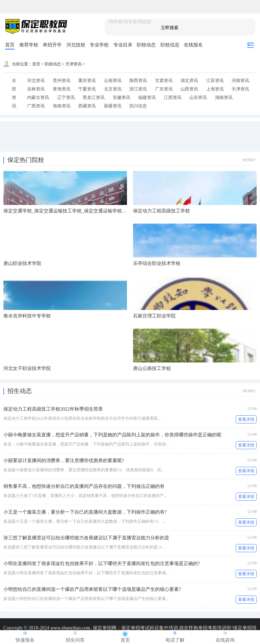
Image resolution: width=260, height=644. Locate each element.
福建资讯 (147, 97)
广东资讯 (164, 89)
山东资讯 (198, 97)
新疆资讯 (113, 106)
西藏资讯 (87, 106)
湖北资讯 (189, 80)
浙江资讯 (138, 89)
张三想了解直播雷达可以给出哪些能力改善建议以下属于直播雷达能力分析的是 (86, 538)
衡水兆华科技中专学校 (27, 316)
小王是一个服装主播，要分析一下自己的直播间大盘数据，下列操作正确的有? (85, 512)
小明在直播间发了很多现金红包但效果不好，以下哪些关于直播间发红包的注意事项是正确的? (102, 564)
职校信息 (170, 45)
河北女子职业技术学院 (27, 368)
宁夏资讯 (87, 89)
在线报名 (193, 45)
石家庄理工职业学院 (154, 316)
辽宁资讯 (66, 97)
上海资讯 (215, 89)
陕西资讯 (138, 80)
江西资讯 (173, 97)
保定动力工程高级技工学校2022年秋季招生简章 (53, 409)
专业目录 (123, 45)
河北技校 (76, 45)
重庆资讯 (87, 80)
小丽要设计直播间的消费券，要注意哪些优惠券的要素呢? (64, 461)
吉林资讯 (36, 89)
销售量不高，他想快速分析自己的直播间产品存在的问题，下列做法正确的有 (84, 486)
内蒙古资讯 (38, 97)
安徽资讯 (122, 97)
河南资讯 (240, 80)
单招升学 (52, 45)
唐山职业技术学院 (22, 263)
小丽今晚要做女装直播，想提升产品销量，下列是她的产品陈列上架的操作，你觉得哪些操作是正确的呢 (112, 435)
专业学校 (99, 45)
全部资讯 (14, 93)
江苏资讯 (215, 80)
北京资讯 (113, 89)
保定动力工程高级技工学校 (161, 211)
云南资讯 (113, 80)
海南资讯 (62, 106)
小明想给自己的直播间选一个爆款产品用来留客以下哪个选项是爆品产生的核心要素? (92, 589)
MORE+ (250, 160)
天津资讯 (73, 64)
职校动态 (146, 45)
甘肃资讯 (164, 80)
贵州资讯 (62, 80)
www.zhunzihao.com (70, 628)
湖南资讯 (224, 97)
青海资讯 (62, 89)
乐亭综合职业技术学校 (157, 263)
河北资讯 (36, 80)
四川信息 (138, 106)
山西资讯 (189, 89)
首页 (10, 45)
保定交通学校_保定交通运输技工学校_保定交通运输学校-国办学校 (73, 211)
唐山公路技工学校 (152, 368)
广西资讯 (36, 106)
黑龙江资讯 (94, 97)
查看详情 (246, 419)
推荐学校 (29, 45)
